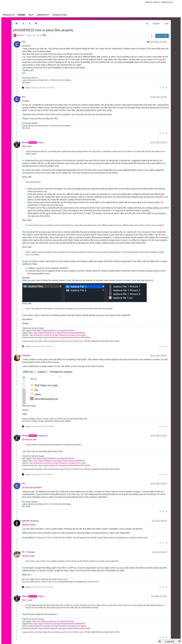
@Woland (38, 487)
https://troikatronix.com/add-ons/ (41, 335)
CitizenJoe (26, 355)
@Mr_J (41, 596)
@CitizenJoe (43, 436)
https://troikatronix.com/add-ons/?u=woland (70, 335)
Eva (24, 42)
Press (149, 2)
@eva (25, 146)
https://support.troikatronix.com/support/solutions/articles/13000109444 (64, 337)
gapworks (26, 521)
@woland (26, 525)
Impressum (167, 2)
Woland (25, 142)
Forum (21, 15)
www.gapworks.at (122, 538)
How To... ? (22, 35)
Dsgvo (156, 2)
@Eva (41, 143)
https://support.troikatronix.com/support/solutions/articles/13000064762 (59, 333)
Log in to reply (162, 36)
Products (8, 15)
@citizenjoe (27, 439)
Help (31, 15)
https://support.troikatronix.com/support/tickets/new (56, 331)
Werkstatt (43, 15)
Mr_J (24, 552)
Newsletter (60, 15)
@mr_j (25, 600)
